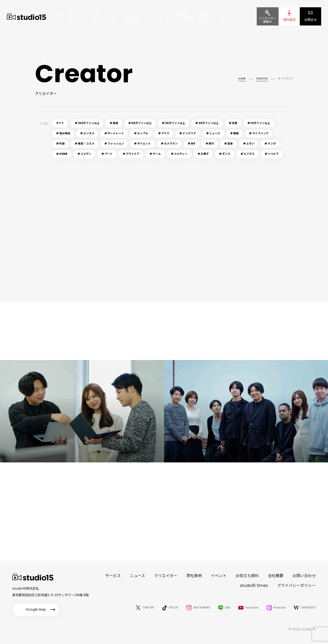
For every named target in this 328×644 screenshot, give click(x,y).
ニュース (137, 576)
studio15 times (254, 586)
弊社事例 (194, 576)
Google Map (36, 609)
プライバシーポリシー (296, 586)
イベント (219, 576)
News (59, 16)
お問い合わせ (304, 576)
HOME (242, 79)
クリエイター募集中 (268, 20)
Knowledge (180, 16)
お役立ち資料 (247, 576)
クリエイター (166, 576)
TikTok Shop (131, 16)
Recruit (224, 16)
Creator (154, 16)
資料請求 (289, 20)
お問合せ (310, 20)
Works (74, 16)
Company (92, 16)
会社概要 (276, 576)
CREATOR (262, 79)
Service (111, 16)
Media (206, 16)
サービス (113, 576)
